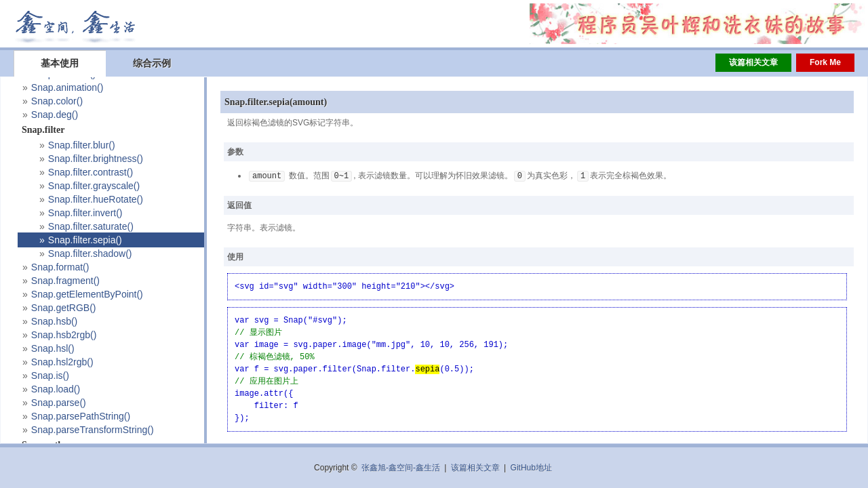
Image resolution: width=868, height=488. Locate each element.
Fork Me (825, 62)
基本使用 (60, 63)
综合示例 (152, 63)
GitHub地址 (531, 468)
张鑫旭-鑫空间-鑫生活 (401, 468)
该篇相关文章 (753, 62)
